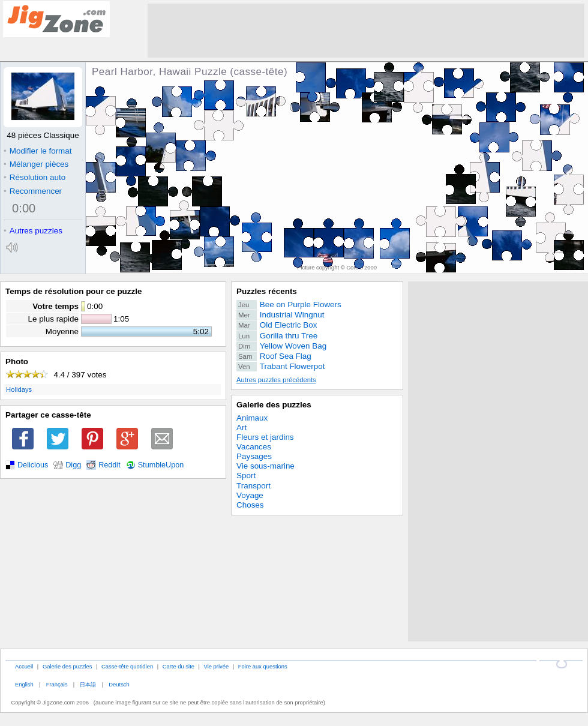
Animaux (252, 418)
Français (57, 684)
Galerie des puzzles (274, 405)
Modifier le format (38, 151)
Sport (246, 475)
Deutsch (119, 684)
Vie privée (217, 666)
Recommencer (33, 191)
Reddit (109, 465)
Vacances (254, 447)
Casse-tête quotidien (127, 666)
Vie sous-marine (265, 466)
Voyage (250, 495)
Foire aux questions (263, 666)
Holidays (19, 389)
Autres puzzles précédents (276, 380)
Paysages (254, 456)
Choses (250, 505)
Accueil (24, 666)
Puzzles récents (267, 291)
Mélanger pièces (36, 164)
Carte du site (178, 666)
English (24, 684)
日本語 (88, 684)
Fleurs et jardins (265, 437)
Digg (73, 465)
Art (241, 427)
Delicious (33, 465)
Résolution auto (34, 177)
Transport (253, 486)
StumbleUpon (161, 465)
